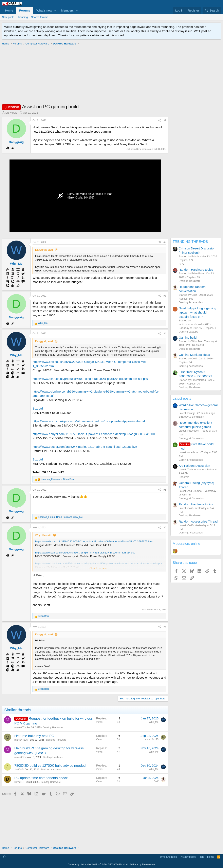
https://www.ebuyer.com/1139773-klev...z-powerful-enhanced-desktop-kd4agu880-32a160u (94, 434)
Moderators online (186, 544)
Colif (156, 781)
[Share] (160, 121)
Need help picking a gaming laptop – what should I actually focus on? (197, 312)
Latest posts (182, 399)
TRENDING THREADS (190, 242)
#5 (165, 490)
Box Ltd (38, 408)
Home (9, 10)
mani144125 (21, 740)
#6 (165, 528)
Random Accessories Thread (198, 521)
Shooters (184, 477)
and (58, 479)
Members (67, 10)
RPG (182, 264)
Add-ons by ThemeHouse (142, 864)
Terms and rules (168, 857)
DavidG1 (19, 782)
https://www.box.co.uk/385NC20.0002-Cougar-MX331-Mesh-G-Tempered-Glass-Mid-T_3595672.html (94, 541)
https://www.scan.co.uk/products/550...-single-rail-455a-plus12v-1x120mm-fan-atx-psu (90, 379)
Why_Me (154, 722)
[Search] (212, 10)
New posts (8, 17)
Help (202, 857)
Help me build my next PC (34, 736)
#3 (165, 296)
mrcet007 (19, 728)
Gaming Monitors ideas (194, 355)
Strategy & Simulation (191, 417)
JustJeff (18, 770)
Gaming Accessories (191, 302)
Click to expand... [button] (100, 568)
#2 (165, 242)
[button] (55, 10)
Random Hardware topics (196, 270)
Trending (23, 17)
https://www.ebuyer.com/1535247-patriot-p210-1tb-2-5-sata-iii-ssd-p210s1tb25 (85, 447)
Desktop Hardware (52, 728)
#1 (165, 120)
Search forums (40, 17)
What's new (44, 10)
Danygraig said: (44, 250)
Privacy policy (188, 857)
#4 (165, 334)
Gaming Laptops (188, 332)
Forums (25, 10)
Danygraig (11, 113)
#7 (165, 627)
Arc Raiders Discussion (194, 466)
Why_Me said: (43, 535)
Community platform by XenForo (98, 864)
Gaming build (188, 337)
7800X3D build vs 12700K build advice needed (50, 766)
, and (60, 517)
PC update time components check (41, 778)
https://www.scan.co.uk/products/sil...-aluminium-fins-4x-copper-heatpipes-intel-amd (89, 421)
